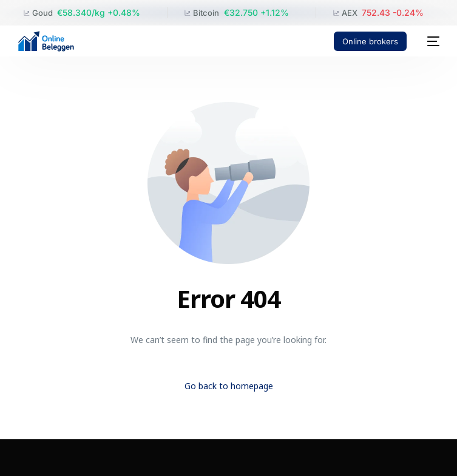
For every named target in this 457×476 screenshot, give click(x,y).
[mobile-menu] (429, 41)
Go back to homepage (229, 386)
